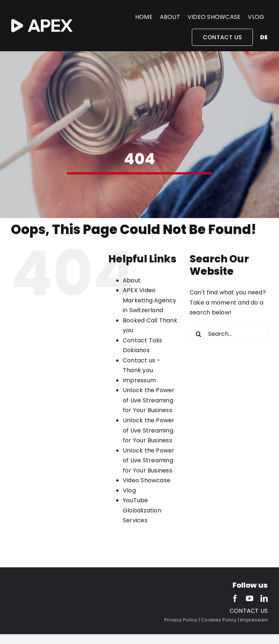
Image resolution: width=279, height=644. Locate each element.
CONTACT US (249, 611)
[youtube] (250, 599)
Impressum (139, 380)
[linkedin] (264, 599)
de (264, 37)
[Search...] (229, 334)
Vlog (129, 490)
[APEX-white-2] (42, 22)
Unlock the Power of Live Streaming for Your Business (149, 400)
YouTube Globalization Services (142, 510)
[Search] (199, 334)
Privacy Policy (181, 620)
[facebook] (235, 599)
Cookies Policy (219, 620)
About (132, 280)
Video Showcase (147, 480)
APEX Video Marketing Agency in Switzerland (150, 300)
